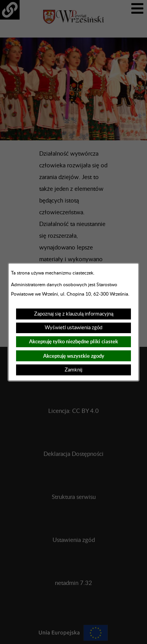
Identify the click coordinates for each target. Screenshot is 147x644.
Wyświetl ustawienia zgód (73, 328)
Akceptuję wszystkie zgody (74, 356)
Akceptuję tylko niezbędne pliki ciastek (73, 342)
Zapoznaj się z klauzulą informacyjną (74, 314)
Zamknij (73, 370)
